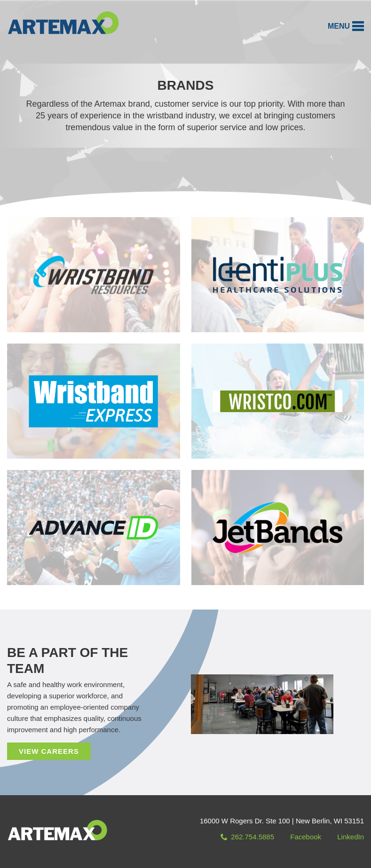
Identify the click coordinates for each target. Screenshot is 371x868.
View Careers (49, 751)
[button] (346, 26)
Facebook (306, 837)
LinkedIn (351, 837)
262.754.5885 (247, 837)
